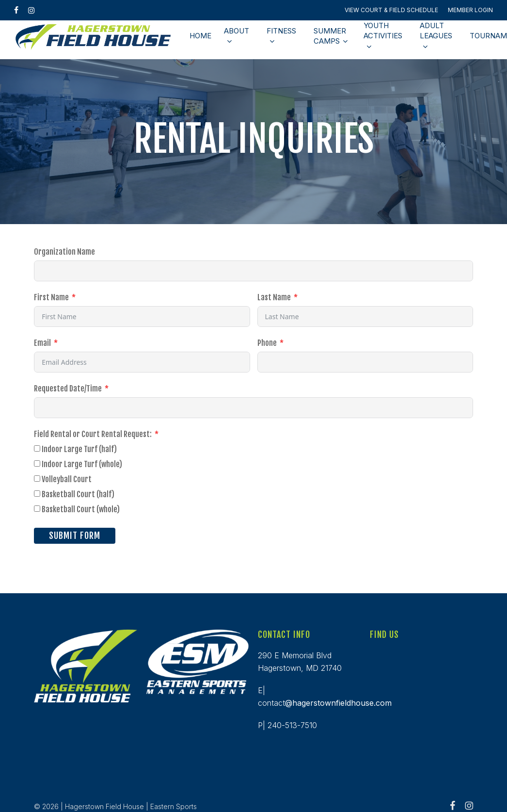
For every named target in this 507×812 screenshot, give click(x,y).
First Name (51, 297)
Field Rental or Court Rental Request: (94, 434)
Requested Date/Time (68, 389)
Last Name (274, 297)
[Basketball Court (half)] (37, 494)
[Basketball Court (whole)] (37, 509)
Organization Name (64, 252)
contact (325, 703)
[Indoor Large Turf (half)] (37, 448)
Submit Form (75, 536)
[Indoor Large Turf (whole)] (37, 463)
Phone (267, 343)
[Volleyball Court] (37, 479)
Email (42, 343)
